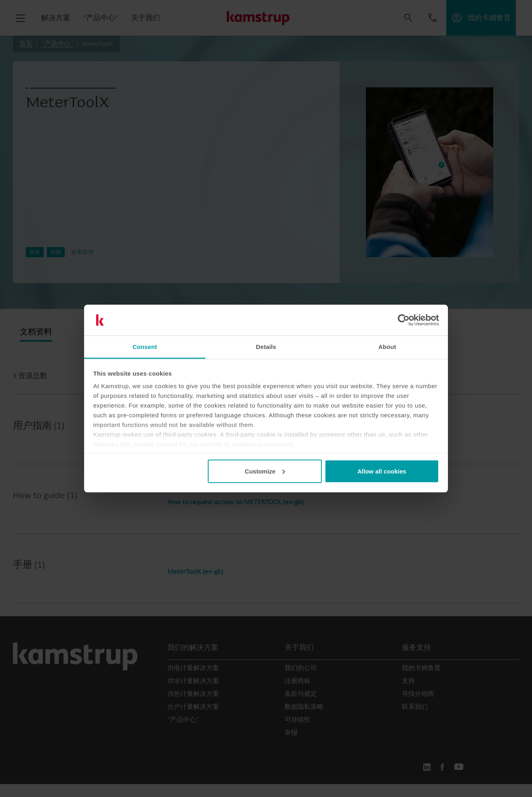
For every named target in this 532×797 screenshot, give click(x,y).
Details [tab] (266, 347)
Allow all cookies (382, 471)
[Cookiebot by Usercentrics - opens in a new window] (404, 320)
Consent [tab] (145, 347)
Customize (265, 471)
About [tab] (387, 347)
